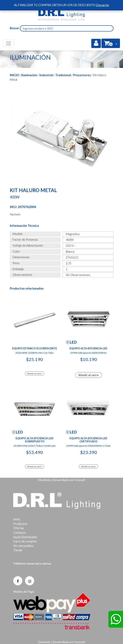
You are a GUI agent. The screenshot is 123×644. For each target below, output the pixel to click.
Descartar (103, 5)
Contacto (20, 533)
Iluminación (29, 75)
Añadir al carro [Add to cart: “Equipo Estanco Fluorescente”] (35, 373)
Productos (20, 524)
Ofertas (19, 528)
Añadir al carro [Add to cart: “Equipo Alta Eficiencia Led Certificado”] (88, 466)
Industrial (46, 75)
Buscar (14, 28)
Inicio (14, 75)
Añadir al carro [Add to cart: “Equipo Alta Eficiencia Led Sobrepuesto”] (35, 466)
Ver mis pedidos (23, 546)
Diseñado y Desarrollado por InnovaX (62, 480)
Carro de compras (25, 541)
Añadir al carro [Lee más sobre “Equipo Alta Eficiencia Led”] (88, 375)
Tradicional (63, 75)
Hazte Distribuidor (25, 537)
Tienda (18, 550)
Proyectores (82, 75)
